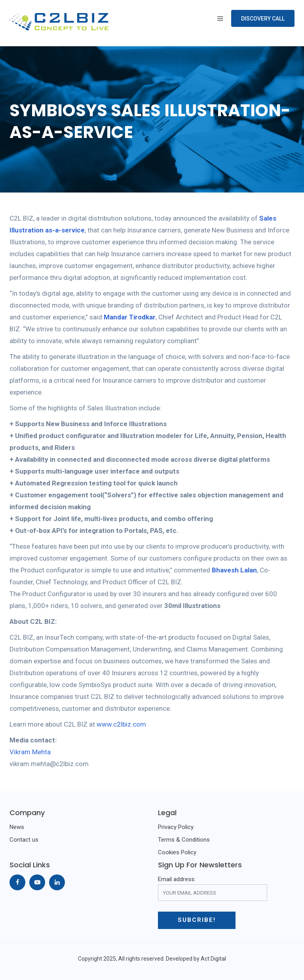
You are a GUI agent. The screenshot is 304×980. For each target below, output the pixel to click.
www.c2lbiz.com (121, 724)
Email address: (213, 888)
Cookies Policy (177, 852)
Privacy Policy (176, 827)
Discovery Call (263, 19)
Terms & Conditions (184, 840)
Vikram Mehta (30, 752)
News (17, 827)
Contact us (24, 840)
